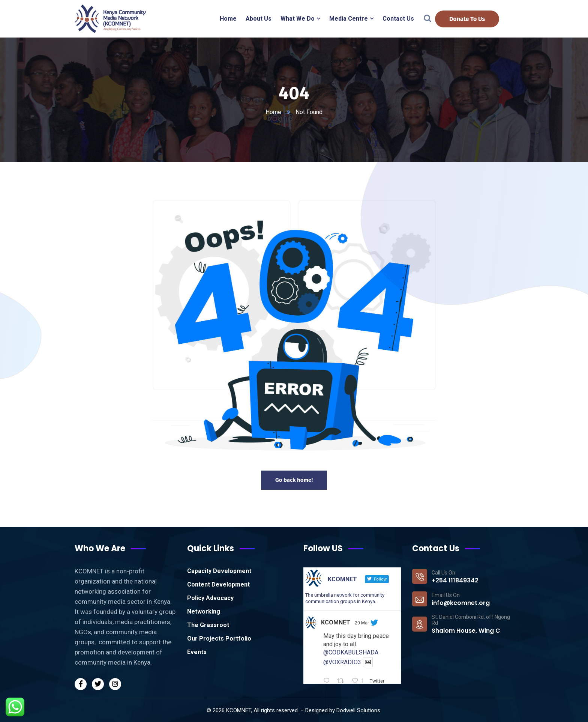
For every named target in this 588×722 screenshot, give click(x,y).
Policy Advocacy (210, 598)
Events (197, 652)
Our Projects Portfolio (219, 639)
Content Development (218, 584)
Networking (204, 611)
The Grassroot (208, 625)
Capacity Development (219, 571)
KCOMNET (336, 622)
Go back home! (294, 480)
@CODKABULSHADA (351, 652)
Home (273, 112)
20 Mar (362, 623)
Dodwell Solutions (358, 710)
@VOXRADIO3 (342, 662)
